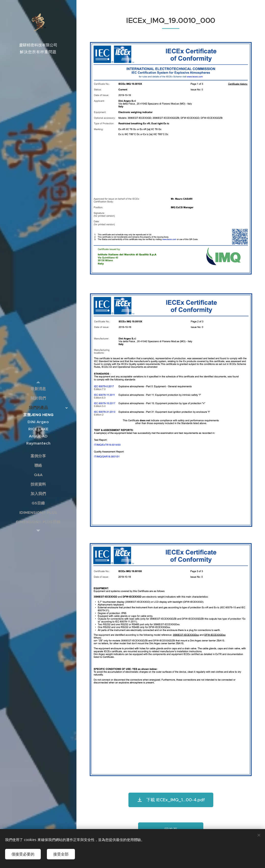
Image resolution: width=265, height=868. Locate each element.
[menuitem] (38, 389)
